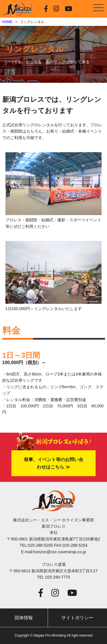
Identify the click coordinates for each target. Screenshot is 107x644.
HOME (7, 22)
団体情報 (24, 618)
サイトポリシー (77, 618)
